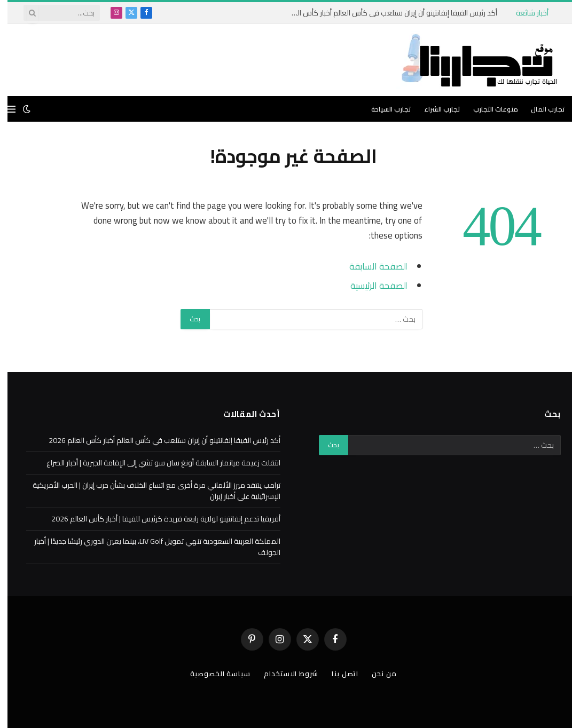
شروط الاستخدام (284, 674)
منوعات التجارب (488, 109)
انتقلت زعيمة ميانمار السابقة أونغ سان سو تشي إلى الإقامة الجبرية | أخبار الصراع (156, 463)
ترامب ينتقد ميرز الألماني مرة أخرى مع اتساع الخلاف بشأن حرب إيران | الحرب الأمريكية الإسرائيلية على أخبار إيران (149, 491)
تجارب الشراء (435, 109)
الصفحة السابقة (371, 266)
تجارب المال (540, 109)
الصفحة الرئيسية (371, 285)
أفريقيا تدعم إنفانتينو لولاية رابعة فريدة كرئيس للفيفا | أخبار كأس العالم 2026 (158, 519)
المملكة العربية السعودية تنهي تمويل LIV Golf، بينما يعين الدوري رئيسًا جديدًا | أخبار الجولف (150, 547)
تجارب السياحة (384, 109)
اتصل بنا (338, 674)
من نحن (377, 674)
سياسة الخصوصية (213, 674)
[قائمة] (4, 109)
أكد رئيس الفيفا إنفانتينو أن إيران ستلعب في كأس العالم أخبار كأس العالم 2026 (383, 13)
